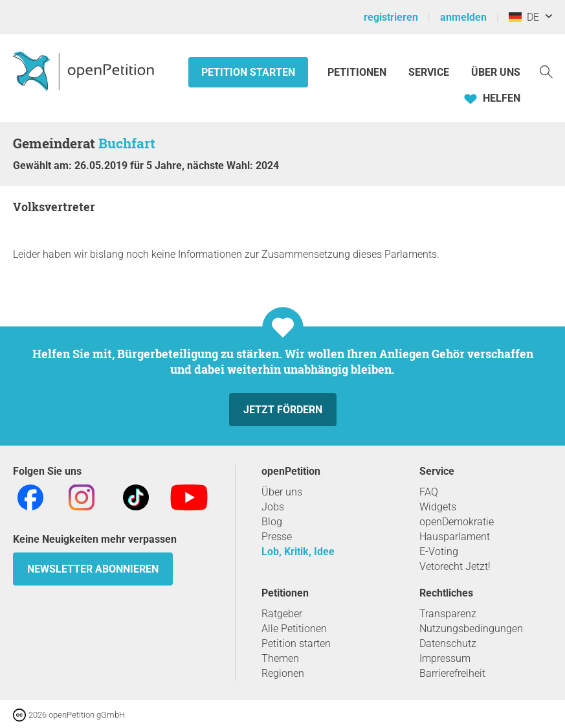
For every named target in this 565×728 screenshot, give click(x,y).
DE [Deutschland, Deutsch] (524, 17)
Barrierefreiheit (452, 673)
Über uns (282, 492)
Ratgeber (282, 614)
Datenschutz (448, 643)
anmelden (463, 17)
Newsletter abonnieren (93, 569)
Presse (277, 537)
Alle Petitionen (294, 629)
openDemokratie (457, 522)
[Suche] (546, 71)
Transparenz (448, 614)
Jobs (273, 507)
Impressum (445, 658)
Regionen (283, 673)
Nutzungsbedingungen (471, 629)
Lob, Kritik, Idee (298, 552)
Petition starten (248, 72)
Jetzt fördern (283, 410)
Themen (280, 658)
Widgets (438, 507)
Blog (272, 522)
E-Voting (439, 552)
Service (429, 72)
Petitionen (358, 72)
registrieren (391, 17)
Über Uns (496, 72)
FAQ (429, 492)
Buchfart (127, 143)
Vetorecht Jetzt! (455, 566)
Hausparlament (455, 537)
